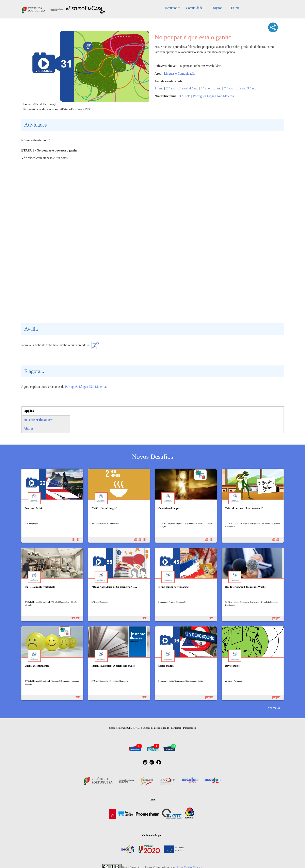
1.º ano (159, 88)
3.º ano (182, 88)
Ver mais (273, 708)
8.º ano (240, 88)
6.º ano (217, 88)
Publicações (189, 728)
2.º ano (171, 88)
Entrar (235, 8)
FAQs (138, 728)
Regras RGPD (125, 728)
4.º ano (194, 88)
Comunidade (194, 8)
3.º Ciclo (185, 96)
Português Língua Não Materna (214, 96)
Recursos (171, 8)
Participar (176, 728)
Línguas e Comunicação (180, 74)
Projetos (217, 8)
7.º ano (229, 88)
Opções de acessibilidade (156, 728)
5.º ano (205, 88)
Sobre (112, 728)
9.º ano (252, 88)
